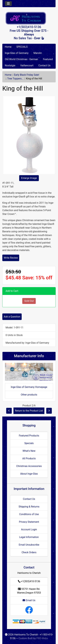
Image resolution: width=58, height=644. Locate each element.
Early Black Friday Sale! (27, 75)
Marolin (38, 53)
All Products (29, 458)
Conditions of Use (29, 514)
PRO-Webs (42, 638)
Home (8, 47)
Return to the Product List (29, 411)
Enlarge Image (29, 178)
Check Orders (29, 552)
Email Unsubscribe (29, 545)
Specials (29, 443)
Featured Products (29, 436)
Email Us (29, 600)
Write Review (11, 258)
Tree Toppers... (15, 79)
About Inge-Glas (29, 474)
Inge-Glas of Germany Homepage (29, 387)
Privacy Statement (29, 522)
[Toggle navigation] (8, 4)
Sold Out (29, 301)
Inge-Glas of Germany (17, 53)
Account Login (29, 529)
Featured (48, 59)
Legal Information (29, 537)
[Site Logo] (29, 18)
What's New (29, 451)
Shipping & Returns (29, 507)
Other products (29, 395)
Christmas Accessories (29, 466)
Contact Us (44, 65)
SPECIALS (22, 47)
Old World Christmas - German (21, 59)
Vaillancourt (27, 65)
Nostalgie (10, 65)
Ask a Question (12, 317)
